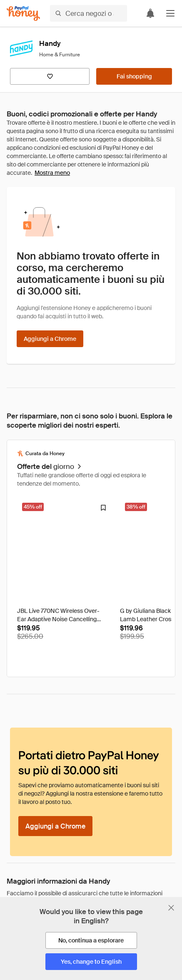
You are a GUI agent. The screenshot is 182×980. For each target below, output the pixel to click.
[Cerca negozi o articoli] (89, 13)
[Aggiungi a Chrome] (50, 339)
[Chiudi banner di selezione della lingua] (171, 908)
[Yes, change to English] (91, 962)
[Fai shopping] (134, 76)
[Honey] (23, 14)
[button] (170, 13)
